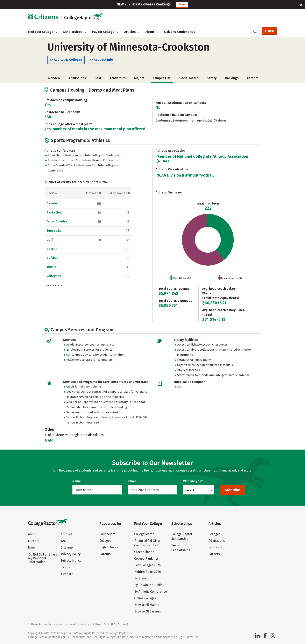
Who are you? (193, 481)
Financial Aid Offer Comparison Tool (147, 543)
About (152, 32)
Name (77, 481)
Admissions (77, 80)
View (182, 5)
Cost (98, 80)
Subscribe (233, 490)
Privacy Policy (71, 554)
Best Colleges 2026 (147, 565)
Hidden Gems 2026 (148, 572)
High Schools (109, 547)
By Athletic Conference (151, 592)
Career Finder (144, 552)
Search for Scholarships (181, 548)
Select (190, 490)
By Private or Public (148, 585)
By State (140, 578)
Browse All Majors (147, 605)
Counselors (107, 534)
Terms (65, 567)
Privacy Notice (71, 561)
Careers (253, 80)
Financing (215, 547)
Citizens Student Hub (180, 32)
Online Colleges (145, 598)
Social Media (189, 80)
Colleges (105, 541)
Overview (53, 80)
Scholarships (75, 32)
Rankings (232, 80)
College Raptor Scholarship (182, 536)
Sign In (269, 31)
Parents (105, 554)
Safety (212, 80)
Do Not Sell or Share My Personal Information (43, 558)
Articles (132, 32)
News (32, 548)
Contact (66, 534)
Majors (139, 80)
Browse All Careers (148, 611)
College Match (144, 534)
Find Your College (43, 32)
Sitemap (67, 548)
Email (132, 481)
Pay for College (105, 32)
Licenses (67, 574)
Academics (118, 80)
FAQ (64, 541)
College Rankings (146, 559)
